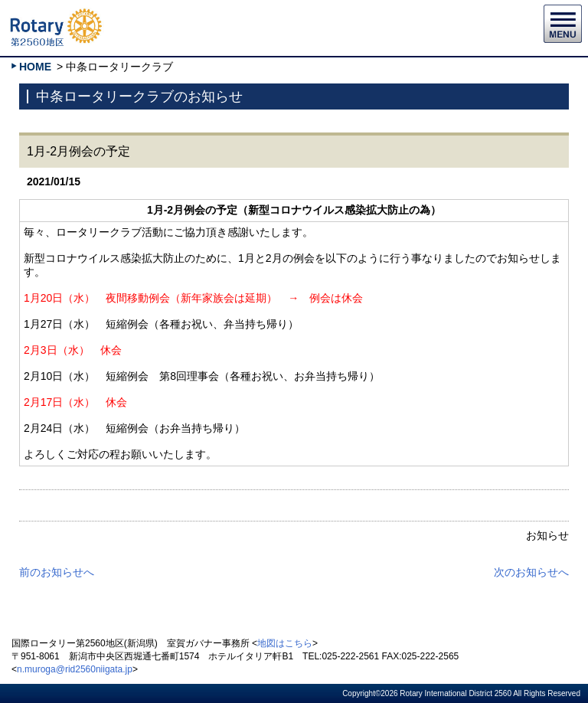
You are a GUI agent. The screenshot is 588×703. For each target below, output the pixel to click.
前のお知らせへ (57, 572)
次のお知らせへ (531, 572)
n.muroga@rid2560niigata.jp (75, 669)
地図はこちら (285, 643)
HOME (35, 67)
